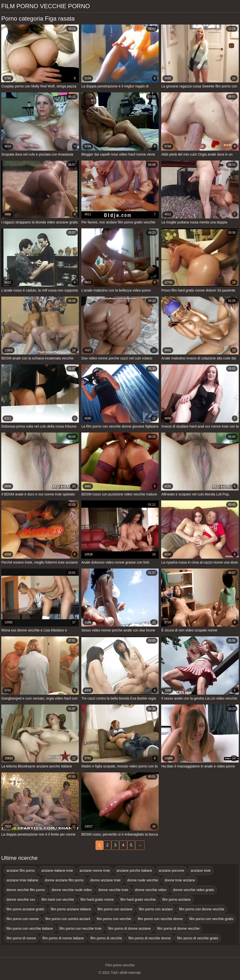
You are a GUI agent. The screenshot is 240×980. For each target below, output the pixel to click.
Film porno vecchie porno (45, 6)
